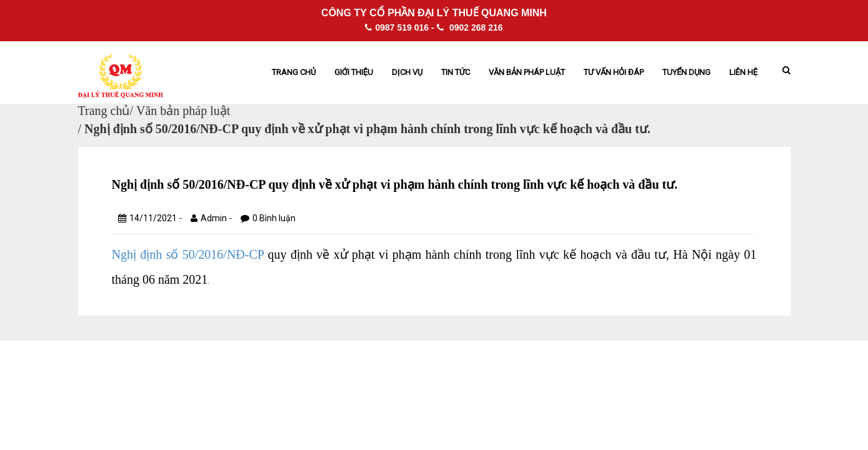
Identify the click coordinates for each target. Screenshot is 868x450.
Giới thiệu (354, 72)
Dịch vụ (407, 72)
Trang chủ (294, 72)
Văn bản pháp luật (183, 111)
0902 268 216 (470, 27)
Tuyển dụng (686, 72)
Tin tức (456, 72)
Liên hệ (743, 72)
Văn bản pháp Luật (527, 72)
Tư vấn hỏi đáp (614, 72)
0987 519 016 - (399, 27)
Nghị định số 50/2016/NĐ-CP (188, 254)
